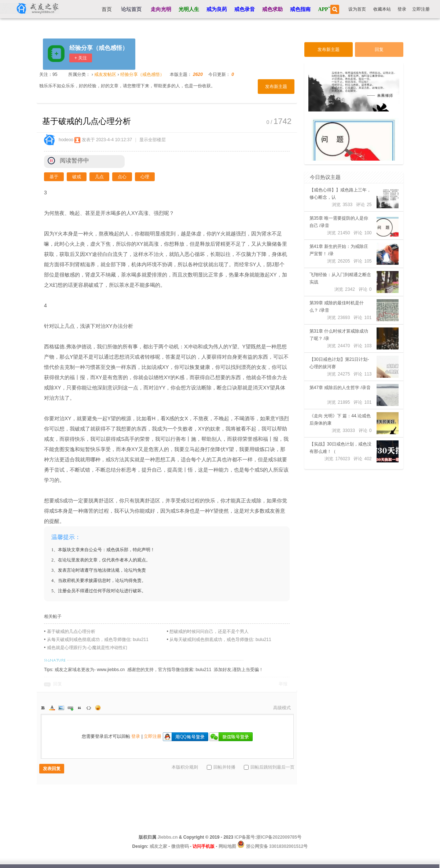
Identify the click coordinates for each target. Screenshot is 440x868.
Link (70, 708)
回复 (58, 684)
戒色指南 (300, 9)
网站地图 (227, 846)
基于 (54, 177)
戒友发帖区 (105, 74)
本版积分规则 (185, 767)
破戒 (77, 177)
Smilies (98, 708)
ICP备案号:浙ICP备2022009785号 (268, 837)
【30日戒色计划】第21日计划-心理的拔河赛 (339, 363)
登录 (402, 9)
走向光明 (161, 9)
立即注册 (421, 9)
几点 (99, 177)
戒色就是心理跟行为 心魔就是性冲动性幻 (87, 648)
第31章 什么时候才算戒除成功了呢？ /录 (339, 335)
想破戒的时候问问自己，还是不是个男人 (209, 631)
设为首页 (357, 9)
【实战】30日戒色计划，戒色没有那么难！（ (340, 448)
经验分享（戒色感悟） (99, 48)
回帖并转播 (221, 767)
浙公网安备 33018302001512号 (276, 846)
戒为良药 (217, 9)
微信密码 (180, 846)
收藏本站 (382, 9)
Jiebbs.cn (167, 837)
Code (89, 708)
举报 (283, 684)
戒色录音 (245, 9)
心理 (145, 177)
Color (52, 708)
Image (61, 708)
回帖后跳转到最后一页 (269, 767)
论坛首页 (131, 9)
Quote (80, 708)
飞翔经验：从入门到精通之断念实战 (340, 278)
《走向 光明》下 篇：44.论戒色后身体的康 (340, 420)
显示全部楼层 (153, 140)
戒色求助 (272, 9)
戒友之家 (158, 846)
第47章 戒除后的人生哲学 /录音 (340, 388)
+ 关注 (81, 58)
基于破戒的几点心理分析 (71, 631)
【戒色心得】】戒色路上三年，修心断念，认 (340, 194)
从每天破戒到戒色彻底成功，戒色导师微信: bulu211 (98, 640)
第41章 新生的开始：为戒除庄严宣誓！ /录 (339, 250)
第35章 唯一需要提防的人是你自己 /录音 (339, 222)
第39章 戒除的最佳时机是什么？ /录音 (337, 307)
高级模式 (282, 708)
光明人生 (189, 9)
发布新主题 (276, 87)
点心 (122, 177)
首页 (107, 9)
